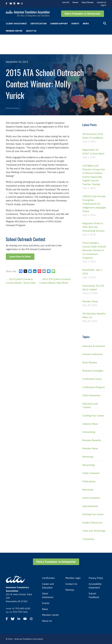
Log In (103, 5)
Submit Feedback (94, 595)
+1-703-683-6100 (21, 608)
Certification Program (94, 387)
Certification (38, 24)
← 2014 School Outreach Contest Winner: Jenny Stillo (21, 281)
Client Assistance (16, 24)
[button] (83, 14)
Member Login (73, 578)
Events (75, 24)
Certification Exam (92, 379)
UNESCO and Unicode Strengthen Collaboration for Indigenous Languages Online (94, 204)
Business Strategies (93, 371)
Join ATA (66, 2)
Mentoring (88, 457)
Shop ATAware (88, 2)
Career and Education (48, 586)
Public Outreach (91, 473)
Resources (88, 490)
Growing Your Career (93, 416)
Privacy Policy (96, 578)
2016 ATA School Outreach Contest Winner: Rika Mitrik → (55, 281)
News (86, 24)
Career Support (59, 24)
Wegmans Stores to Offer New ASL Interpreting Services (93, 227)
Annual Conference (93, 354)
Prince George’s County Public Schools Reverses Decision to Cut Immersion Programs (94, 250)
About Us (31, 31)
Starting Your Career (93, 514)
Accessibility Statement (95, 586)
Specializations (90, 506)
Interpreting (89, 432)
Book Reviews (90, 362)
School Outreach (12, 108)
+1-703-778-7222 (19, 612)
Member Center (14, 31)
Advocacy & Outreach (94, 346)
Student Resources (92, 523)
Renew (75, 2)
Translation (88, 539)
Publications (89, 481)
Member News (90, 301)
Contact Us (101, 2)
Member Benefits (92, 440)
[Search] (105, 23)
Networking (89, 465)
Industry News (90, 424)
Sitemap (70, 590)
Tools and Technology (94, 531)
